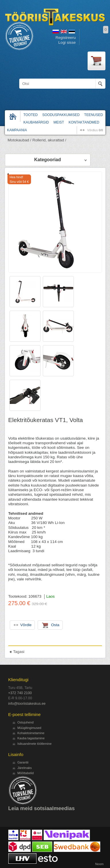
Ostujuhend (26, 722)
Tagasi (19, 652)
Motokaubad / (20, 140)
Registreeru (65, 38)
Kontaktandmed (84, 122)
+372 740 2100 (20, 693)
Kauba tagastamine (31, 738)
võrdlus (95, 130)
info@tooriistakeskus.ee (27, 704)
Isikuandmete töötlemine (35, 744)
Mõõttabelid (26, 773)
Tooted (31, 115)
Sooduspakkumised (61, 115)
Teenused (93, 115)
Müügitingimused (29, 728)
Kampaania (17, 130)
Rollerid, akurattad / (49, 140)
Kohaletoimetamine (31, 733)
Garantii (23, 762)
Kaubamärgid (36, 122)
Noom (99, 864)
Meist (59, 122)
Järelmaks (25, 768)
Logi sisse (67, 42)
